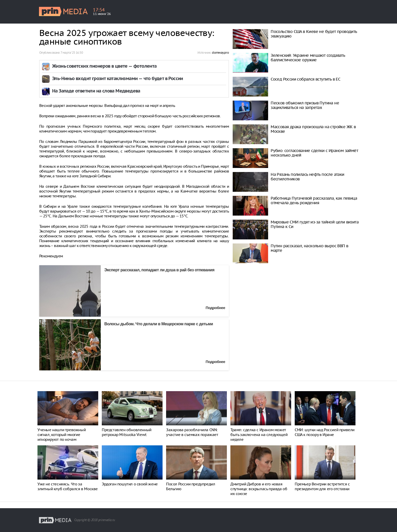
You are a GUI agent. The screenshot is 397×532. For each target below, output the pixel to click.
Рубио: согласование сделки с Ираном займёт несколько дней (314, 153)
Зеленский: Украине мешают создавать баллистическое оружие (308, 58)
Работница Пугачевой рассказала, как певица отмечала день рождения (314, 200)
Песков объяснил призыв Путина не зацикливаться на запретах (305, 105)
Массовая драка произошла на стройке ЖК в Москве (313, 129)
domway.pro (220, 53)
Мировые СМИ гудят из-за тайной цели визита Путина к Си (315, 224)
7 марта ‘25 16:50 (72, 53)
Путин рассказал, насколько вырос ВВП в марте (309, 248)
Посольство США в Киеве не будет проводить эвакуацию (314, 34)
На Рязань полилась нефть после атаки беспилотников (307, 177)
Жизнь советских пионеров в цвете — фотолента (104, 66)
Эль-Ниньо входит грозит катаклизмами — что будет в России (118, 79)
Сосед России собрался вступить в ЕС (305, 79)
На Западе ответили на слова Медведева (96, 91)
